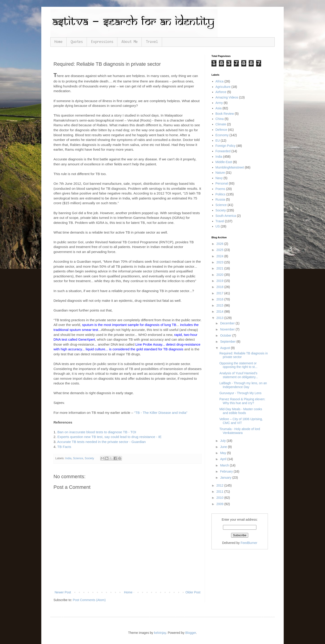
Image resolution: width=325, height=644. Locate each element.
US (218, 226)
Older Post (193, 592)
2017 (220, 293)
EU (218, 141)
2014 (220, 311)
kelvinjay (160, 633)
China (220, 119)
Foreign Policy (226, 146)
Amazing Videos (227, 97)
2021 (220, 268)
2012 (220, 485)
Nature (220, 173)
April (224, 459)
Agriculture (223, 87)
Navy (219, 178)
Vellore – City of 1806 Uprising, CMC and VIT (241, 421)
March (225, 465)
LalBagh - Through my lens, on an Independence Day (243, 385)
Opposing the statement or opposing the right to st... (238, 365)
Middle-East (224, 162)
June (224, 447)
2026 (220, 244)
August (225, 348)
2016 (220, 299)
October (226, 335)
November (228, 329)
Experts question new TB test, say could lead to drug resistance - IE (109, 437)
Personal (222, 183)
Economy (222, 135)
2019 (220, 281)
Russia (220, 199)
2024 (220, 256)
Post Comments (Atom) (89, 600)
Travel (152, 42)
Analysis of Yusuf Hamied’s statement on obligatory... (239, 375)
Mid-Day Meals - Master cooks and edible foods (241, 411)
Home (58, 42)
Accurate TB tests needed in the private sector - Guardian (101, 442)
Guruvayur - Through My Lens (240, 393)
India (68, 458)
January (226, 478)
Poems (221, 189)
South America (226, 216)
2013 (220, 318)
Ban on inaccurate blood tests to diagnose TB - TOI (97, 432)
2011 (220, 492)
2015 (220, 305)
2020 (220, 275)
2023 (220, 262)
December (228, 323)
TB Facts (64, 447)
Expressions (102, 42)
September (228, 342)
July (223, 441)
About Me (130, 42)
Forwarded (223, 151)
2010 (220, 498)
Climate (221, 124)
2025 (220, 250)
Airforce (221, 92)
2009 (220, 504)
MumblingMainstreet (230, 167)
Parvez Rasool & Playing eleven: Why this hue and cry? (242, 401)
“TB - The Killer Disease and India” (161, 413)
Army (219, 103)
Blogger (191, 633)
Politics (221, 194)
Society (89, 458)
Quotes (77, 42)
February (227, 471)
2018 (220, 287)
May (223, 453)
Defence (221, 130)
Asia (219, 108)
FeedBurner (249, 543)
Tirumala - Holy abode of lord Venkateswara (240, 431)
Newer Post (63, 592)
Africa (220, 81)
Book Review (225, 114)
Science (78, 458)
